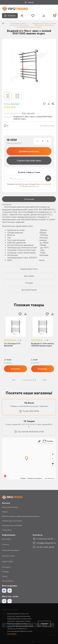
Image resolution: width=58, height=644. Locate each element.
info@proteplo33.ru (46, 543)
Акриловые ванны (10, 507)
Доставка (6, 539)
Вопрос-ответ (8, 556)
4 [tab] (27, 380)
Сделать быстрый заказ (29, 160)
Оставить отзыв (47, 126)
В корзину (16, 369)
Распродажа (8, 581)
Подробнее (12, 634)
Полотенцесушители (18, 23)
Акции (5, 512)
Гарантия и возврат (11, 550)
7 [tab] (33, 380)
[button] (22, 16)
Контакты (6, 567)
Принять (44, 624)
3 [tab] (25, 380)
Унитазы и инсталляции (12, 525)
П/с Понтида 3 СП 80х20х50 (12, 345)
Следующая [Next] (44, 380)
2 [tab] (17, 334)
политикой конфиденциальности (35, 185)
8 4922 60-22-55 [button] (45, 539)
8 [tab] (36, 380)
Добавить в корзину (29, 151)
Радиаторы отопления (12, 521)
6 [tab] (31, 380)
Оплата (5, 544)
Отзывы (5, 572)
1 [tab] (14, 334)
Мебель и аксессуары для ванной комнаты (21, 516)
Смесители (7, 530)
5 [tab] (29, 380)
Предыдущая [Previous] (14, 380)
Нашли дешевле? (14, 143)
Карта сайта (7, 561)
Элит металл (28, 113)
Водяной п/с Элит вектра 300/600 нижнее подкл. (42, 345)
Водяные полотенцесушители (44, 23)
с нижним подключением (19, 25)
